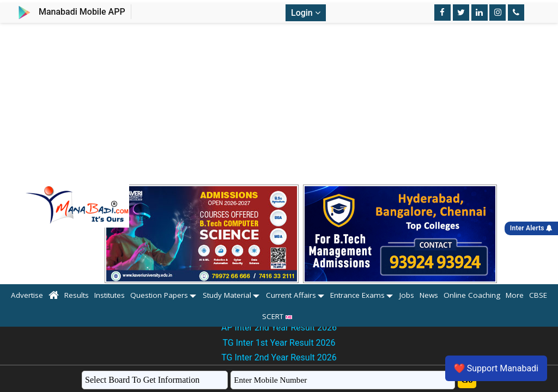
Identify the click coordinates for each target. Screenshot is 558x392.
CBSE (538, 295)
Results (77, 295)
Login (306, 13)
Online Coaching (472, 295)
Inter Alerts (531, 228)
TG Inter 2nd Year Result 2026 (279, 357)
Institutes (110, 295)
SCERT (279, 316)
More (515, 295)
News (429, 295)
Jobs (407, 295)
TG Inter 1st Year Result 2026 (279, 343)
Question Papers (159, 295)
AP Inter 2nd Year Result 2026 (279, 327)
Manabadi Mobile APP (82, 12)
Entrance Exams (357, 295)
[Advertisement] (279, 105)
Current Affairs (291, 295)
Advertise (27, 295)
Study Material (227, 295)
